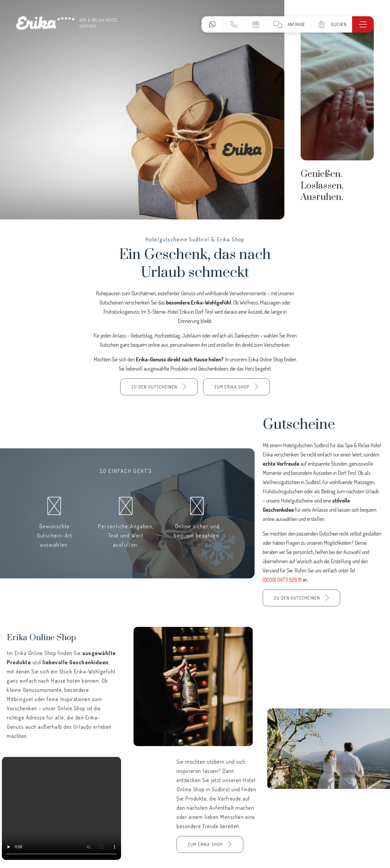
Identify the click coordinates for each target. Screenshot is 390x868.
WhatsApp (212, 24)
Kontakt (234, 24)
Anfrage (297, 24)
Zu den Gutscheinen (155, 387)
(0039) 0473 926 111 (283, 579)
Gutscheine (256, 24)
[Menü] (363, 24)
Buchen (339, 24)
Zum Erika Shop (232, 387)
